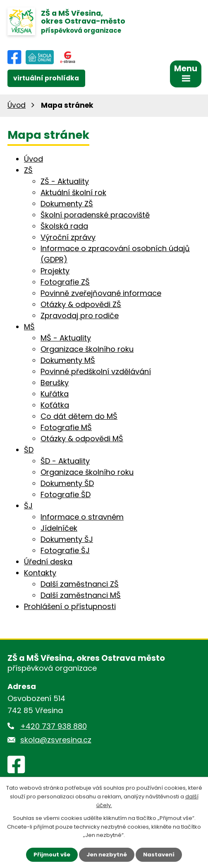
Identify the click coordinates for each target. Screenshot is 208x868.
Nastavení (159, 855)
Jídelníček (59, 528)
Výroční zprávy (68, 237)
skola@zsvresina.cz (56, 740)
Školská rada (64, 226)
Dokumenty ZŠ (67, 204)
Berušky (55, 383)
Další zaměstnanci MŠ (81, 595)
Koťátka (55, 405)
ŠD (29, 450)
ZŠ (28, 170)
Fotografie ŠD (66, 494)
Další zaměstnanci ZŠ (80, 584)
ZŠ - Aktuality (65, 181)
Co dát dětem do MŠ (79, 416)
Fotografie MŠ (66, 427)
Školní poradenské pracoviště (95, 215)
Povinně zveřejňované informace (101, 293)
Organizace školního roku (87, 349)
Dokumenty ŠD (67, 483)
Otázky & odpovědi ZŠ (81, 304)
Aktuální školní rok (73, 192)
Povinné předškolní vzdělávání (96, 371)
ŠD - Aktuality (65, 461)
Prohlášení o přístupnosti (70, 606)
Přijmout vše (52, 855)
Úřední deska (48, 562)
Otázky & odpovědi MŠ (82, 439)
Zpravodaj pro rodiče (80, 316)
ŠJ (28, 506)
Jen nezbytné (107, 855)
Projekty (55, 271)
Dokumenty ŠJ (67, 539)
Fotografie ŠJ (65, 550)
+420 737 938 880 (54, 726)
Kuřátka (55, 394)
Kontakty (40, 573)
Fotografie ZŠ (65, 282)
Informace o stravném (82, 517)
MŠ (29, 327)
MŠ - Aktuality (66, 338)
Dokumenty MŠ (68, 360)
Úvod (17, 105)
